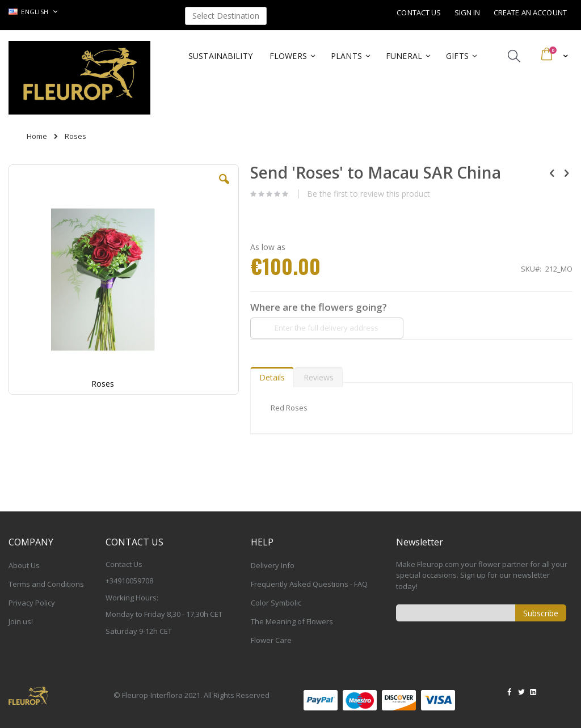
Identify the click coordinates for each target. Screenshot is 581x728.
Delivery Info (273, 565)
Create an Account (530, 12)
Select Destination (226, 16)
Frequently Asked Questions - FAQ (309, 584)
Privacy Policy (32, 603)
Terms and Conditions (46, 584)
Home (37, 136)
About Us (24, 565)
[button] (224, 188)
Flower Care (271, 640)
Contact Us (419, 12)
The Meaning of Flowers (292, 621)
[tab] (272, 375)
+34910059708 (129, 581)
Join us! (21, 621)
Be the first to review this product (369, 194)
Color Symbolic (276, 603)
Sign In (468, 12)
